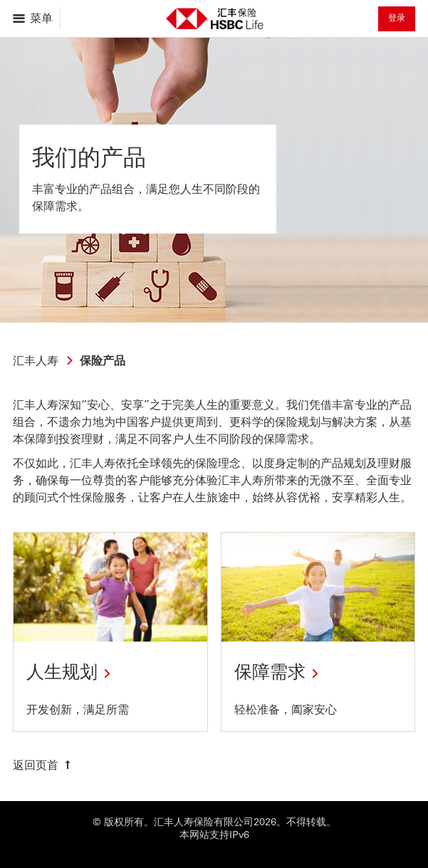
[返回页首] (43, 765)
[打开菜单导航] (34, 18)
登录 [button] (397, 18)
